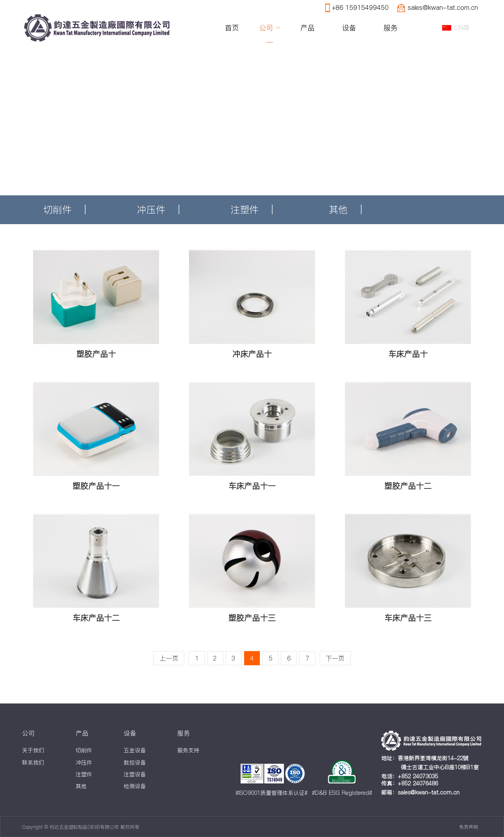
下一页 (335, 658)
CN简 (462, 27)
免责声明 (469, 827)
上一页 (169, 658)
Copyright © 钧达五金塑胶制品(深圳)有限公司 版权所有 (81, 827)
